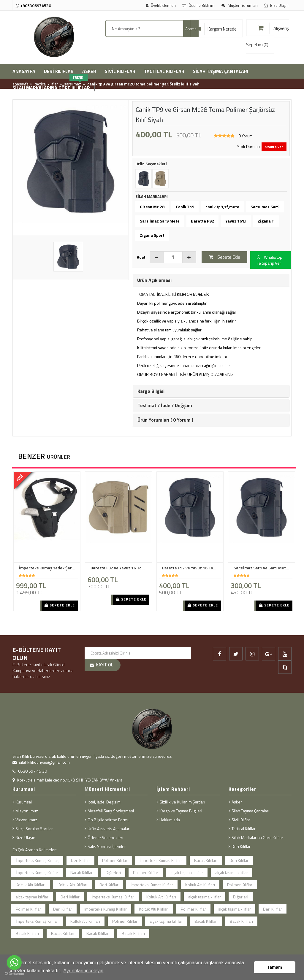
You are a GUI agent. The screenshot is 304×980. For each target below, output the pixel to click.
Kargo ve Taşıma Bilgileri (181, 811)
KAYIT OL (105, 665)
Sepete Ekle (60, 605)
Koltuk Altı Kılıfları (31, 885)
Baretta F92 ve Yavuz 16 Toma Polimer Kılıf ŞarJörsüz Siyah (191, 568)
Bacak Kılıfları (206, 860)
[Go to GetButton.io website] (14, 974)
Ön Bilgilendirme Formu (109, 820)
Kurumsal (24, 802)
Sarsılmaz (73, 84)
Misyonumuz (27, 811)
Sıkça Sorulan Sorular (34, 829)
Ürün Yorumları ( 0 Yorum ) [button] (165, 420)
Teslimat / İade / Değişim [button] (165, 405)
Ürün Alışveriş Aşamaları (109, 829)
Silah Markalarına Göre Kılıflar (257, 837)
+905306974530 (33, 5)
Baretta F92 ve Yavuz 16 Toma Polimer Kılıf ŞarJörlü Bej (120, 568)
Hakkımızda (170, 820)
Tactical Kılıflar (46, 84)
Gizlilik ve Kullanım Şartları (182, 802)
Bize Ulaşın (25, 837)
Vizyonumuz (26, 820)
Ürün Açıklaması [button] (154, 280)
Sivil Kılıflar (241, 820)
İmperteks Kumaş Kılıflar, (37, 860)
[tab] (211, 280)
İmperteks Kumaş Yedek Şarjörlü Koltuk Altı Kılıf (48, 568)
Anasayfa (20, 84)
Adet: (142, 257)
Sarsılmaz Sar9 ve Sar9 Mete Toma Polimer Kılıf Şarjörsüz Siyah (263, 568)
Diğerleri (113, 872)
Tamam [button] (275, 967)
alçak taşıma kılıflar (187, 872)
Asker (237, 802)
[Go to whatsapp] (14, 962)
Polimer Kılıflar (115, 860)
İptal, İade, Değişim (104, 802)
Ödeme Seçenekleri (105, 837)
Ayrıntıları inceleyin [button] (83, 971)
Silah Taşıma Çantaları (250, 811)
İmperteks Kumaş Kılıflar (161, 860)
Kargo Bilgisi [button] (151, 391)
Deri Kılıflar (80, 860)
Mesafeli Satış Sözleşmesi (111, 811)
